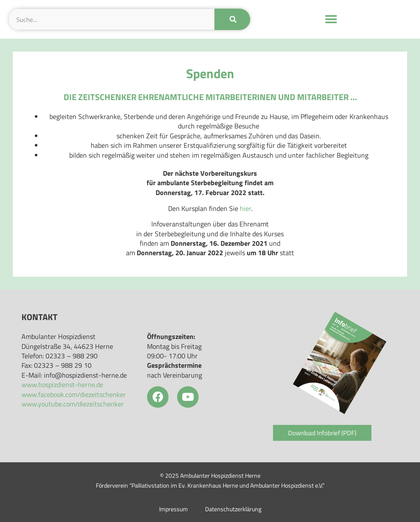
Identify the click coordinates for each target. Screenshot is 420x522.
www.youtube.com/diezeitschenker (73, 404)
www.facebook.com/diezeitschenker (74, 394)
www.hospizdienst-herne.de (62, 385)
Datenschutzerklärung (233, 509)
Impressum (173, 509)
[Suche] (232, 19)
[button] (331, 20)
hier (245, 208)
